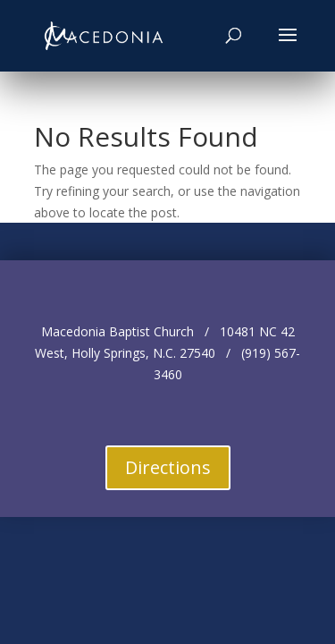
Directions (168, 467)
